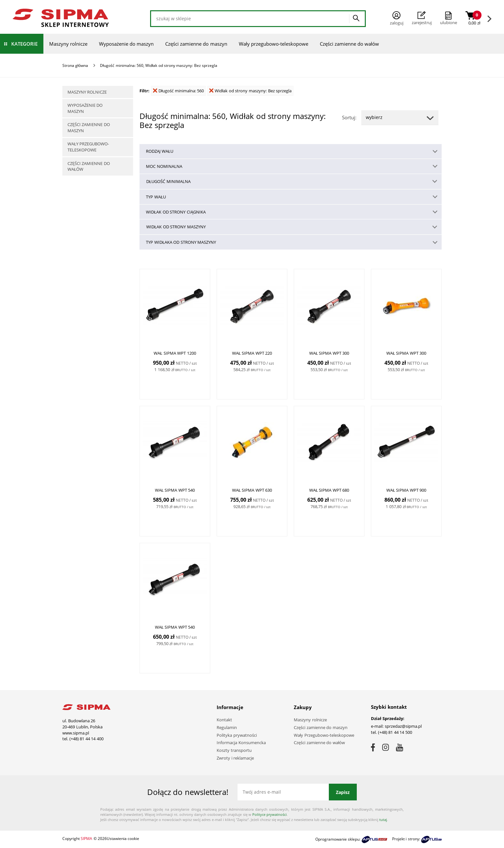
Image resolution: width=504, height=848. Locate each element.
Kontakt (224, 720)
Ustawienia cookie (123, 839)
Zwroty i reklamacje (235, 758)
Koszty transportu (234, 750)
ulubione (449, 23)
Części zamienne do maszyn (196, 44)
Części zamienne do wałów (350, 44)
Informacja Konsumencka (241, 743)
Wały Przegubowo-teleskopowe (324, 735)
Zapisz (343, 792)
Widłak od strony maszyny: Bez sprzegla (250, 91)
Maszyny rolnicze (68, 44)
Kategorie (24, 44)
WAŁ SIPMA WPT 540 (175, 490)
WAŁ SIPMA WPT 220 (252, 353)
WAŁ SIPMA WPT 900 (406, 490)
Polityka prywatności (237, 735)
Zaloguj (397, 18)
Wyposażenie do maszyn (126, 44)
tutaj (383, 820)
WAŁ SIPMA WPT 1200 (175, 353)
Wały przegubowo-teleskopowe (274, 44)
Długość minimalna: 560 (178, 91)
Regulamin (227, 727)
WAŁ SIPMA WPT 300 (329, 353)
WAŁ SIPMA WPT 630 (252, 490)
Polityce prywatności (270, 814)
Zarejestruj (422, 18)
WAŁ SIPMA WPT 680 (329, 490)
